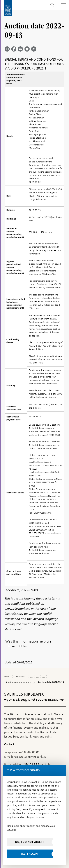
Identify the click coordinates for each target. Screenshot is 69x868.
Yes (14, 646)
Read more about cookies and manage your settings (31, 828)
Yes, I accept (30, 854)
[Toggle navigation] (63, 5)
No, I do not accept (30, 842)
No (25, 646)
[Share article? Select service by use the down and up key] (21, 49)
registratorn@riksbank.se (30, 757)
